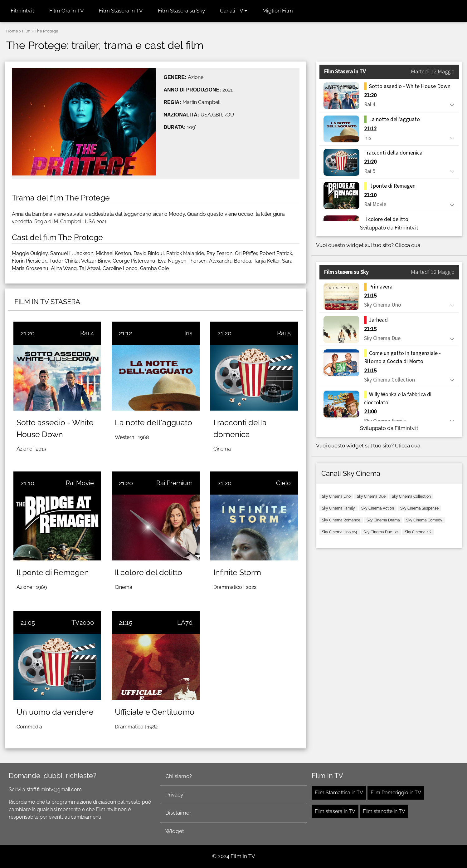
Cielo (283, 483)
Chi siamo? (179, 776)
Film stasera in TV (335, 811)
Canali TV (234, 11)
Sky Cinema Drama (383, 520)
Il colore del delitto (148, 572)
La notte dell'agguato (153, 422)
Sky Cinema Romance (341, 520)
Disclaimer (178, 813)
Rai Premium (174, 483)
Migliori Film (278, 11)
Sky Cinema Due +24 (381, 532)
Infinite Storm (237, 572)
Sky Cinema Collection (411, 496)
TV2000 (83, 623)
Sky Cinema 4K (418, 532)
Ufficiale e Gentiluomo (155, 712)
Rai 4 (87, 333)
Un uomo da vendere (55, 712)
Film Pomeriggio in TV (396, 793)
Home (12, 31)
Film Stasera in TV (121, 11)
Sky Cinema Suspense (419, 508)
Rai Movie (80, 483)
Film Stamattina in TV (339, 793)
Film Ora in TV (67, 11)
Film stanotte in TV (384, 811)
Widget (175, 831)
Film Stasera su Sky (181, 11)
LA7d (185, 623)
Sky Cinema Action (378, 508)
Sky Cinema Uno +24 (340, 532)
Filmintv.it (22, 11)
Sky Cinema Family (338, 508)
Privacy (174, 795)
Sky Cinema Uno (336, 496)
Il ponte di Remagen (53, 572)
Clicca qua (408, 245)
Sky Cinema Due (371, 496)
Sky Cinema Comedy (424, 520)
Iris (188, 333)
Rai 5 (284, 333)
